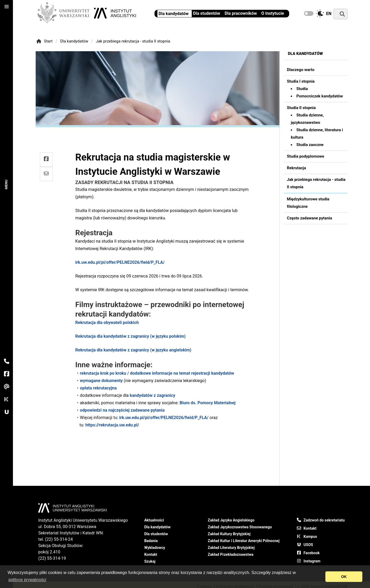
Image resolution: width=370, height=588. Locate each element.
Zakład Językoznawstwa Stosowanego (240, 527)
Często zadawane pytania (309, 218)
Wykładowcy (155, 548)
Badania (151, 541)
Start (44, 41)
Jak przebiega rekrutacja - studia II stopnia (133, 41)
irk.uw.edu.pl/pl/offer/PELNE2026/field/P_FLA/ (120, 262)
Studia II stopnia (301, 108)
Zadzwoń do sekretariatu (321, 520)
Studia (302, 89)
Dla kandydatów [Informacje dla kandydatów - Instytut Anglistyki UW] (174, 14)
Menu (6, 184)
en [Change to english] (329, 14)
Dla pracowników (241, 13)
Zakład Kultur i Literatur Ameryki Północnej (244, 541)
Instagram (309, 561)
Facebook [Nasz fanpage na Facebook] (308, 553)
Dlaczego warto (301, 70)
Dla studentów (207, 13)
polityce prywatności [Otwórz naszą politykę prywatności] (27, 580)
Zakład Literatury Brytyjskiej (231, 548)
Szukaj (150, 561)
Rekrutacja (296, 168)
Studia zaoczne (310, 145)
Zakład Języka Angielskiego (231, 520)
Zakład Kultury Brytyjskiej (229, 534)
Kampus (307, 536)
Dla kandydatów (74, 41)
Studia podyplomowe (305, 156)
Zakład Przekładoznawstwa (231, 554)
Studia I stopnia (301, 81)
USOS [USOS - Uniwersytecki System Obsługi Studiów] (305, 544)
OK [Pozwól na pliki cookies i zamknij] (344, 577)
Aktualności (154, 520)
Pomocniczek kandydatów (320, 96)
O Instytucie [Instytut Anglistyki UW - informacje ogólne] (273, 13)
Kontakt (151, 554)
